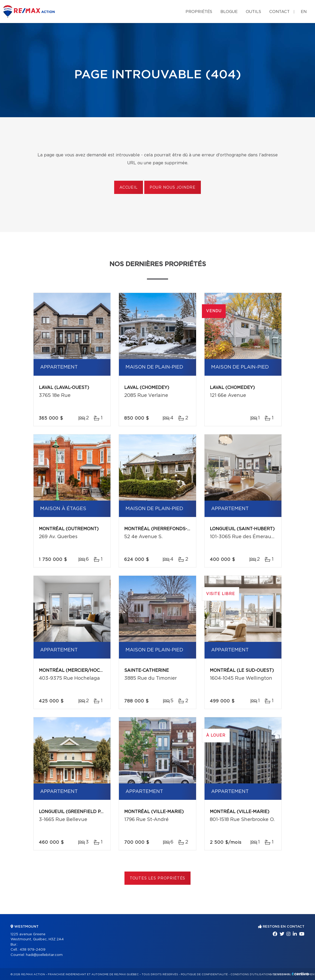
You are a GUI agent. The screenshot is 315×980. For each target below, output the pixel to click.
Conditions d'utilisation (250, 974)
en (304, 12)
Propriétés (199, 12)
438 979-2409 (33, 950)
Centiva (300, 974)
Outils (253, 12)
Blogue (229, 12)
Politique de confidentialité (204, 974)
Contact (279, 12)
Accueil (129, 188)
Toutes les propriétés (158, 878)
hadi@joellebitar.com (44, 955)
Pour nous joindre (173, 188)
